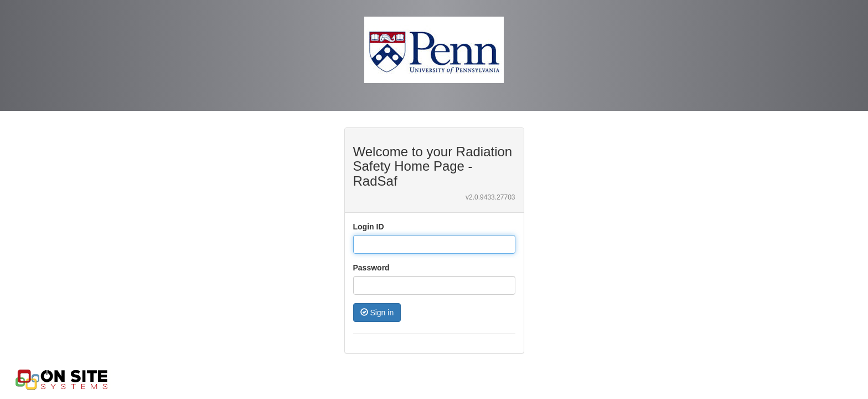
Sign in (377, 313)
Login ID (369, 227)
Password (371, 268)
